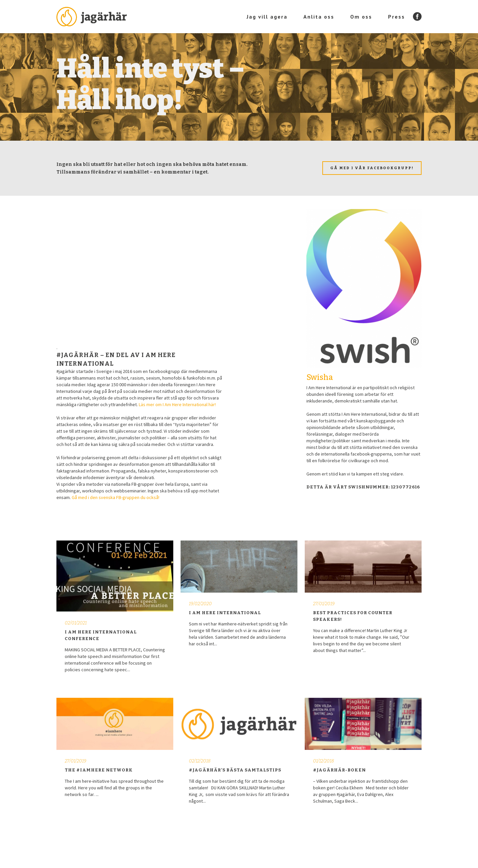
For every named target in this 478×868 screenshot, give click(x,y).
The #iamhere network (99, 770)
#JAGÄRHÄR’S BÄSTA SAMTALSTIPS (235, 770)
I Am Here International (225, 613)
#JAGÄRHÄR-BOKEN (339, 770)
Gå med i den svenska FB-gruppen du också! (116, 497)
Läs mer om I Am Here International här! (177, 404)
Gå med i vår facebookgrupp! (372, 168)
